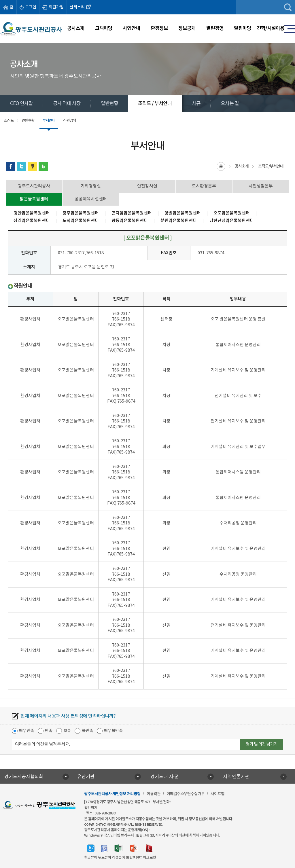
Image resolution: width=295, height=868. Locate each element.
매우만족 (27, 731)
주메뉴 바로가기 (148, 0)
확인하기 (91, 808)
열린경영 (215, 28)
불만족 (87, 731)
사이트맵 (218, 794)
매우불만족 (113, 731)
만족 (49, 731)
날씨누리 (81, 7)
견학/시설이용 (271, 28)
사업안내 (131, 28)
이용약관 (154, 794)
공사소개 (76, 28)
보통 (67, 731)
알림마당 (243, 28)
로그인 (28, 7)
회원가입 (53, 7)
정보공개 (187, 28)
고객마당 (104, 28)
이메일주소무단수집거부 (186, 794)
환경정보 (159, 28)
